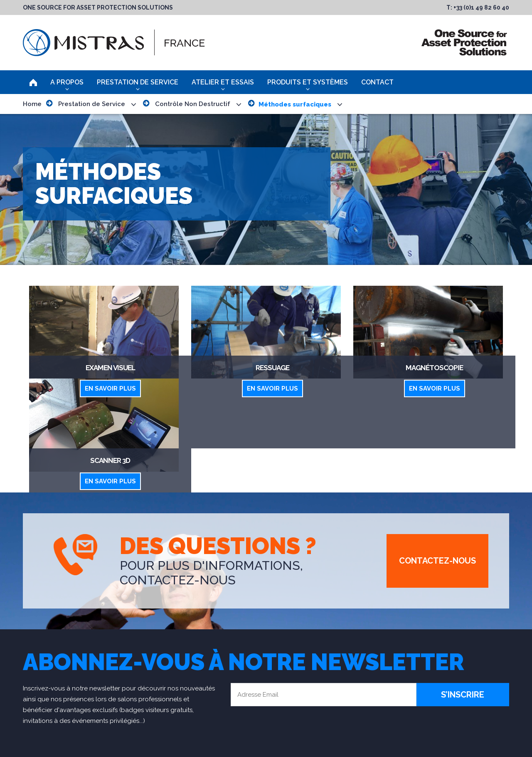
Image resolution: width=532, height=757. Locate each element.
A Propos (67, 82)
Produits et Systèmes (308, 82)
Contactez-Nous (437, 561)
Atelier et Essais (223, 82)
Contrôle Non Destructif (193, 104)
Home (32, 104)
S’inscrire (463, 695)
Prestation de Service (138, 82)
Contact (377, 82)
